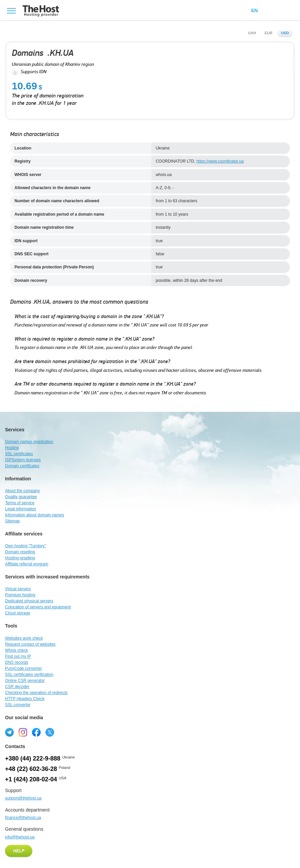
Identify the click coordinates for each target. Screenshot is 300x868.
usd (285, 33)
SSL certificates (19, 454)
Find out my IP (18, 656)
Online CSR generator (25, 681)
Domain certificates (22, 466)
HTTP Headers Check (25, 699)
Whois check (16, 650)
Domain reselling (20, 552)
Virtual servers (18, 589)
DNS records (17, 662)
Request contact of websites (30, 644)
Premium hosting (20, 595)
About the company (22, 491)
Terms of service (20, 503)
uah (252, 33)
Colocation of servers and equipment (38, 607)
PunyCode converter (23, 668)
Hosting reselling (20, 558)
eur (269, 33)
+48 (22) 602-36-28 (31, 769)
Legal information (21, 509)
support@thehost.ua (23, 798)
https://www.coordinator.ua (220, 161)
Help (19, 851)
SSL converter (18, 705)
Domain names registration (29, 442)
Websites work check (24, 638)
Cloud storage (18, 613)
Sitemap (12, 521)
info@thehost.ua (20, 837)
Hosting (12, 448)
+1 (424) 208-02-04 (31, 779)
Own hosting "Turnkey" (25, 546)
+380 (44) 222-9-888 (33, 758)
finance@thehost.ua (23, 818)
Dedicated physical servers (29, 601)
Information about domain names (34, 515)
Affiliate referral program (27, 564)
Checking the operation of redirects (36, 693)
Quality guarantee (21, 497)
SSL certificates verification (29, 675)
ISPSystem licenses (23, 460)
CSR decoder (17, 687)
